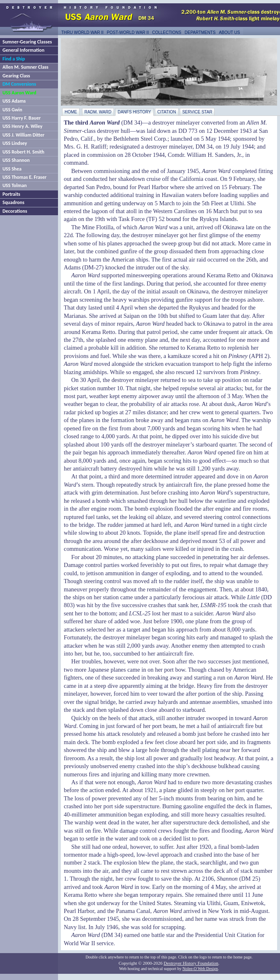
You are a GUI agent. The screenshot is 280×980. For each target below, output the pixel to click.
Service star (197, 112)
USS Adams (14, 101)
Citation (167, 112)
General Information (23, 50)
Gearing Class (16, 76)
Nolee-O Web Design (200, 969)
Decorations (15, 211)
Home (71, 112)
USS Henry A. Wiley (22, 126)
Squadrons (13, 202)
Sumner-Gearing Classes (27, 42)
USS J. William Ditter (23, 135)
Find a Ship (14, 59)
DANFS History (134, 112)
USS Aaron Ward (19, 93)
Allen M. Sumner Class (25, 67)
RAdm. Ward (98, 112)
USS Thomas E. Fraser (24, 177)
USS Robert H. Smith (23, 152)
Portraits (11, 194)
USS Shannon (16, 160)
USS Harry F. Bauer (22, 118)
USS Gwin (12, 110)
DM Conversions (19, 84)
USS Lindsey (15, 143)
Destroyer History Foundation (191, 963)
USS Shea (12, 169)
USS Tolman (14, 185)
